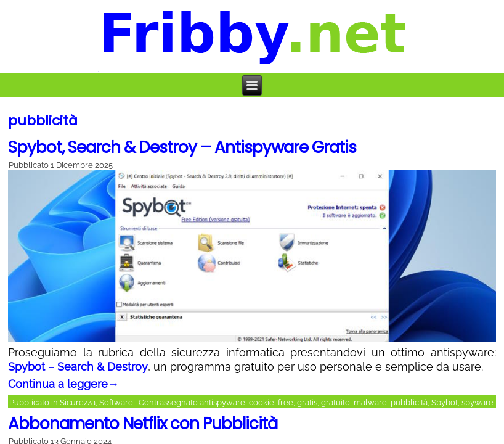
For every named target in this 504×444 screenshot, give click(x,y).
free (286, 402)
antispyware (222, 402)
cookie (262, 402)
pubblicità (409, 402)
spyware (478, 402)
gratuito (335, 402)
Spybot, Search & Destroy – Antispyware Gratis (182, 147)
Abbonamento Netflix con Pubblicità (143, 424)
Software (116, 402)
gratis (307, 402)
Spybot (445, 402)
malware (370, 402)
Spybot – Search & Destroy (78, 367)
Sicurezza (78, 402)
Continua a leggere (63, 384)
